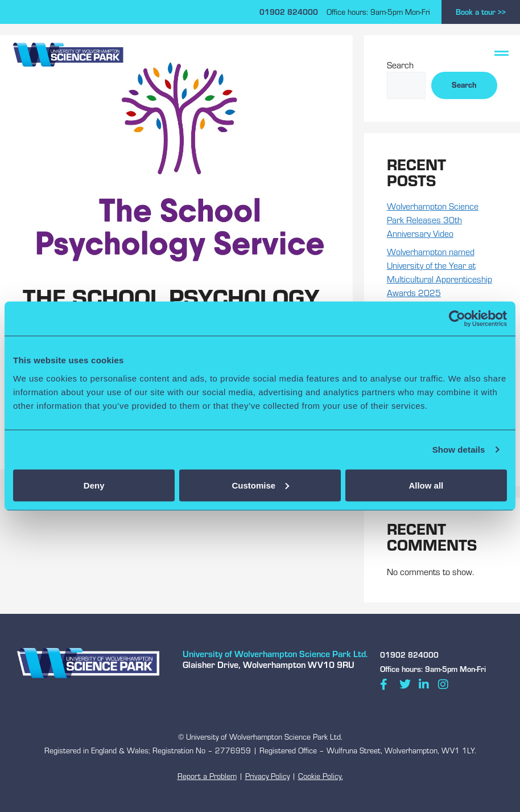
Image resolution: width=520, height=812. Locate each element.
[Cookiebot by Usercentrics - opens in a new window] (457, 319)
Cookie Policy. (321, 776)
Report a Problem (207, 776)
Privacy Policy (267, 776)
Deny (94, 485)
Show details (459, 450)
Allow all (426, 485)
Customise (260, 485)
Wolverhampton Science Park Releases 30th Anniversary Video (433, 220)
